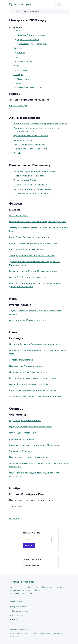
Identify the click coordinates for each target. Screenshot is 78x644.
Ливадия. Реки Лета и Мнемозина (30, 149)
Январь (17, 31)
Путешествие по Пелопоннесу (32, 44)
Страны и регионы (20, 607)
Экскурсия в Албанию (20, 451)
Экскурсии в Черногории (21, 439)
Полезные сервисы (21, 611)
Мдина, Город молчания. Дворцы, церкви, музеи (33, 243)
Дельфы (18, 153)
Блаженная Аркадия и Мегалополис (32, 193)
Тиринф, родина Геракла (26, 180)
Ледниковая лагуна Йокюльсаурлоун (28, 372)
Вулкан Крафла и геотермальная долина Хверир (34, 378)
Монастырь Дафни (23, 140)
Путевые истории (20, 4)
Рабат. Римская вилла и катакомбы (27, 249)
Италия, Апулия (25, 61)
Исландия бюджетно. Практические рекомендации (35, 344)
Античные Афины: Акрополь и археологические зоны (40, 124)
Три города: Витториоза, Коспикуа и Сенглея (32, 255)
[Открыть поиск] (50, 4)
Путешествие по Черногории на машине (29, 457)
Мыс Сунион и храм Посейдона (29, 144)
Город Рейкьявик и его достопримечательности (33, 390)
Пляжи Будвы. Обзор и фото (23, 433)
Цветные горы (17, 366)
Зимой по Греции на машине (31, 35)
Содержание (18, 615)
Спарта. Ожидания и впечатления (30, 184)
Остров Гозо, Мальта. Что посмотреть (28, 277)
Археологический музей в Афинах (31, 136)
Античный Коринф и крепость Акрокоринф (35, 171)
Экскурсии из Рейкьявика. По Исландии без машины (35, 396)
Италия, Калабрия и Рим (30, 88)
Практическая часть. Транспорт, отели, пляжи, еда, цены (38, 222)
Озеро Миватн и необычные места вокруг (30, 384)
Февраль (18, 48)
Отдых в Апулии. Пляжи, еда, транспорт (29, 320)
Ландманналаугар (33, 366)
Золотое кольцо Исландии (22, 360)
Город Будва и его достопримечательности (31, 427)
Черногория (23, 79)
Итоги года (15, 518)
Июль (16, 66)
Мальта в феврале (19, 215)
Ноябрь (17, 83)
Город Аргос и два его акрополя (30, 176)
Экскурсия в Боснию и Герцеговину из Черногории (34, 445)
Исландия (22, 70)
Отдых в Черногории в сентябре (25, 421)
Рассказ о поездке (18, 105)
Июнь (16, 57)
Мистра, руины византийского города (32, 189)
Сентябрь (18, 75)
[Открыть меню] (67, 4)
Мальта (21, 53)
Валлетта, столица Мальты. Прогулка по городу (33, 271)
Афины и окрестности (28, 39)
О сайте (16, 619)
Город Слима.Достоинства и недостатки (29, 237)
